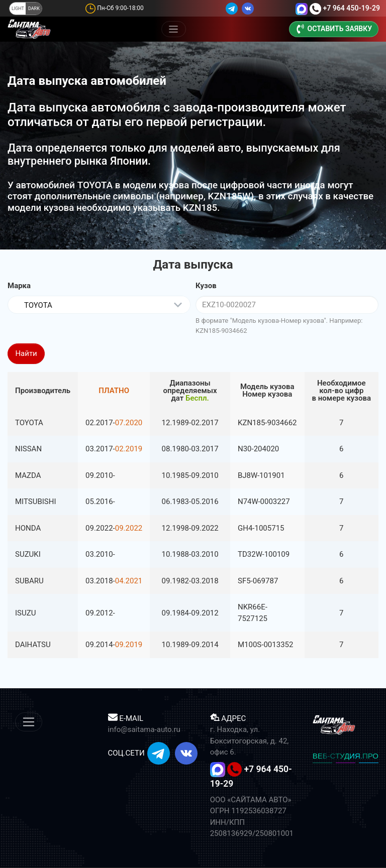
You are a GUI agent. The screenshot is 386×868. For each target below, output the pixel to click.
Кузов (206, 286)
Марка (19, 286)
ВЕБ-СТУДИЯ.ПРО (346, 756)
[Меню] (174, 29)
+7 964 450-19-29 (351, 8)
